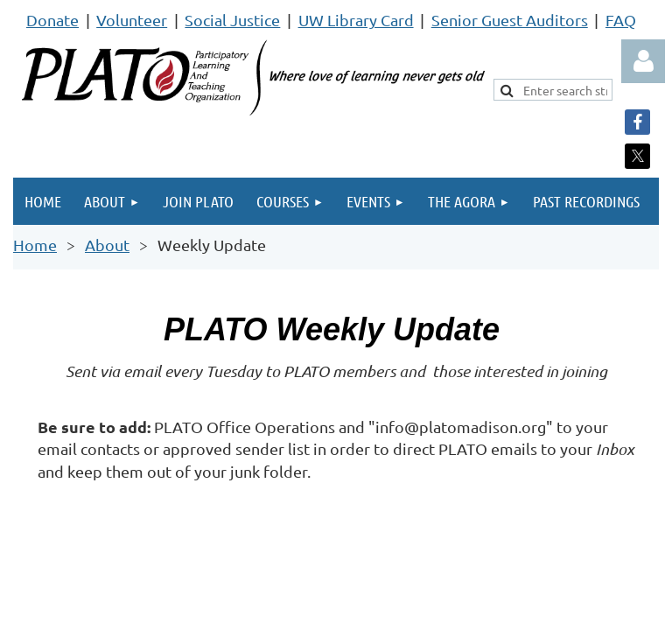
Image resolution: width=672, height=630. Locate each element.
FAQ (621, 20)
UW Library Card (356, 20)
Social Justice (232, 20)
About (107, 245)
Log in (643, 61)
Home (35, 245)
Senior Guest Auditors (510, 20)
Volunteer (132, 20)
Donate (52, 20)
